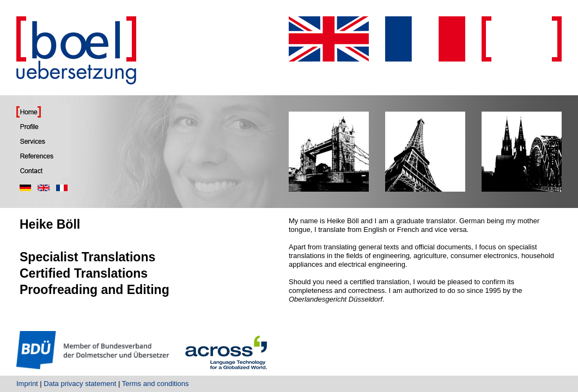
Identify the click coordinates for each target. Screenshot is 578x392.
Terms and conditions (156, 384)
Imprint (27, 384)
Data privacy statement (80, 384)
